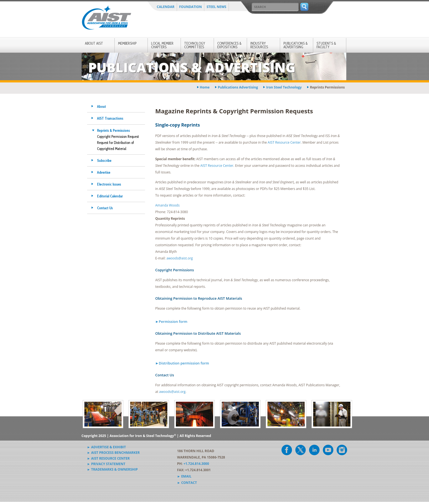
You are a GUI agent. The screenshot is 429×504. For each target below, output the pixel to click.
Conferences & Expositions (229, 45)
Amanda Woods (167, 205)
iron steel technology (284, 87)
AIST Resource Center (284, 142)
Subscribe (104, 160)
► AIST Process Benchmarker (113, 453)
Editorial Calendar (110, 196)
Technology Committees (195, 45)
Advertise (104, 172)
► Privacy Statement (106, 464)
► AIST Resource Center (108, 458)
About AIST (94, 43)
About (101, 106)
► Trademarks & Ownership (112, 469)
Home (205, 87)
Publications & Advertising (296, 45)
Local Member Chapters (162, 45)
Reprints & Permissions (113, 130)
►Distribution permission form (182, 363)
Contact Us (105, 208)
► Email (184, 476)
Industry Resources (259, 45)
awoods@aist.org (180, 258)
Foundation (191, 7)
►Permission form (171, 321)
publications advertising (238, 87)
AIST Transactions (110, 118)
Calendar (166, 7)
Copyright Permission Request (118, 136)
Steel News (216, 7)
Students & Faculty (326, 45)
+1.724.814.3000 (196, 464)
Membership (127, 43)
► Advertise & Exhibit (107, 447)
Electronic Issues (109, 184)
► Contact (187, 483)
